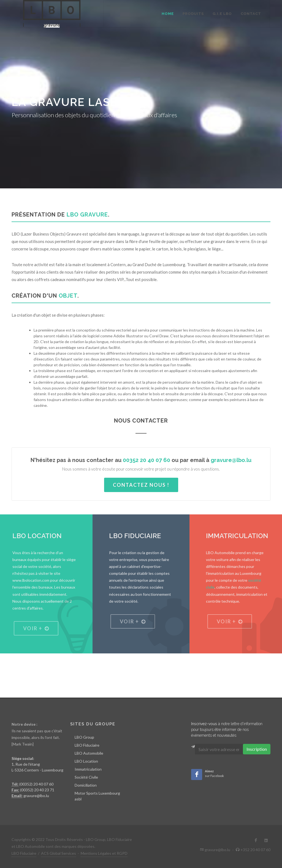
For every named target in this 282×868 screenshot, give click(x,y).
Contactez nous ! (141, 485)
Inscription (257, 749)
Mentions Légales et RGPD (104, 853)
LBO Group (84, 737)
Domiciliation (86, 785)
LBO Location (86, 761)
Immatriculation (88, 769)
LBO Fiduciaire (87, 745)
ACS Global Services (59, 853)
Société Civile (86, 777)
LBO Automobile (89, 753)
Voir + (36, 628)
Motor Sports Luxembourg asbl (97, 796)
